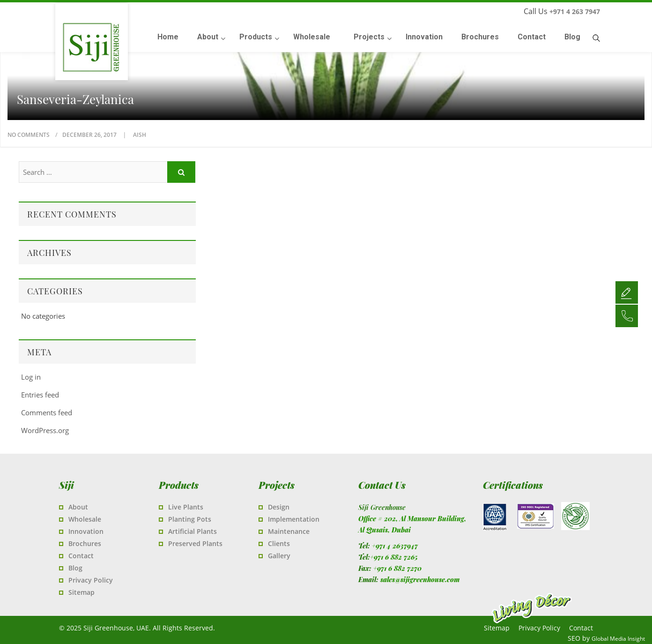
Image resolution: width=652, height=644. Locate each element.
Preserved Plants (195, 543)
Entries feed (40, 395)
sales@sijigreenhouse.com (420, 580)
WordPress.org (45, 430)
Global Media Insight (618, 639)
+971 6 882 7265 (394, 557)
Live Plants (186, 507)
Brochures (85, 543)
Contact (81, 556)
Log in (31, 377)
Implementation (294, 519)
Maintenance (289, 531)
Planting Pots (190, 519)
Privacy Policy (91, 580)
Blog (75, 568)
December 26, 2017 (90, 135)
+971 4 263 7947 (575, 11)
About (78, 507)
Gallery (279, 556)
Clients (279, 543)
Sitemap (81, 592)
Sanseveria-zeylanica (75, 99)
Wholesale (85, 519)
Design (279, 507)
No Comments (29, 135)
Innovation (86, 531)
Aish (140, 135)
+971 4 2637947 (395, 546)
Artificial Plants (193, 531)
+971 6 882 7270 (397, 568)
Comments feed (47, 412)
